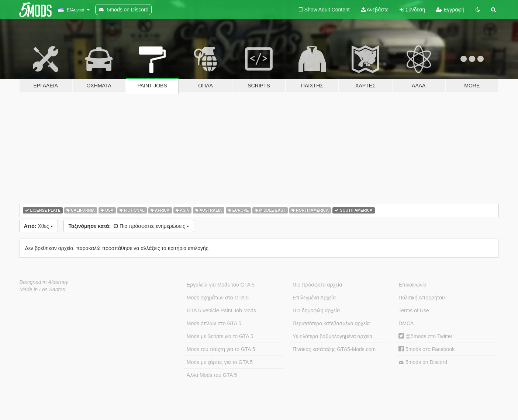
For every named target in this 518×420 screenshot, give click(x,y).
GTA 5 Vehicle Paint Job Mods (221, 310)
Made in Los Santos (42, 289)
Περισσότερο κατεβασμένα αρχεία (331, 323)
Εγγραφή (450, 10)
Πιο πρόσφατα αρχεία (317, 285)
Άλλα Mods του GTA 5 (212, 375)
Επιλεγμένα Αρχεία (314, 298)
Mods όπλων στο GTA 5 (214, 323)
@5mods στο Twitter (425, 336)
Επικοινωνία (412, 285)
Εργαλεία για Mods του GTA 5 (221, 285)
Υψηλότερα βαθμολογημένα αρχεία (332, 336)
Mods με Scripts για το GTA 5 (220, 336)
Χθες (39, 226)
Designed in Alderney (44, 282)
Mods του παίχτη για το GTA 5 (221, 349)
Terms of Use (414, 310)
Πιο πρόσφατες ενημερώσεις (129, 226)
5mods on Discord (423, 362)
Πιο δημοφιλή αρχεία (316, 310)
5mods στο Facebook (427, 349)
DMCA (406, 323)
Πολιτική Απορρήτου (422, 298)
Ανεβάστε (375, 10)
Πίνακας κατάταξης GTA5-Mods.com (334, 349)
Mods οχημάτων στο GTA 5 (218, 298)
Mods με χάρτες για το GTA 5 (220, 362)
